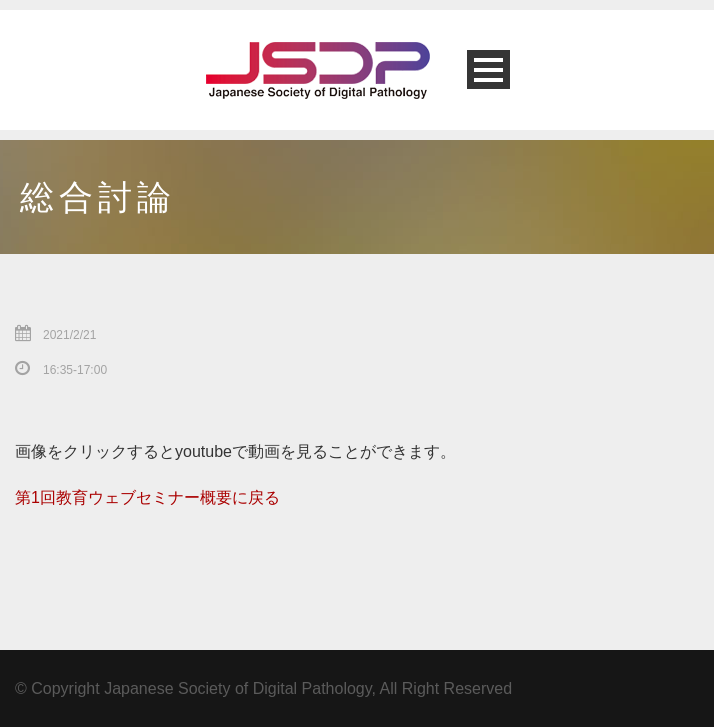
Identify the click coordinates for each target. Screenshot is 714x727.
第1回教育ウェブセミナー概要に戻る (147, 497)
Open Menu (488, 69)
